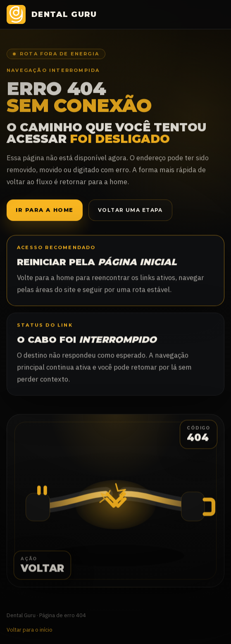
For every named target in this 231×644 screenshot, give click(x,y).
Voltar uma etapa (130, 210)
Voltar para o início (30, 630)
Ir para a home (45, 211)
